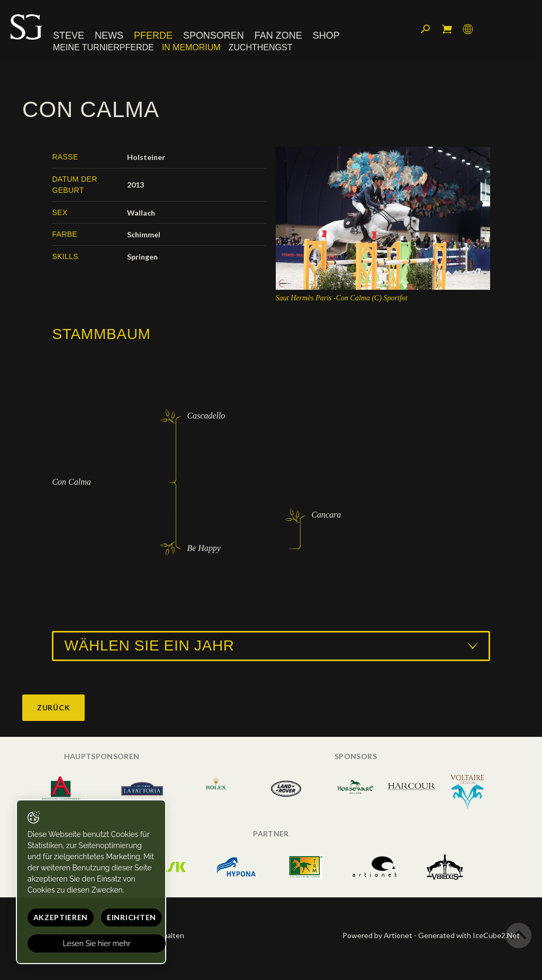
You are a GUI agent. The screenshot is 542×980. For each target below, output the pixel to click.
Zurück (53, 707)
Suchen (426, 29)
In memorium (191, 47)
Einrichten (132, 917)
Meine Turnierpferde (103, 47)
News (109, 35)
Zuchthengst (261, 47)
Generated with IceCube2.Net (469, 935)
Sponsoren (214, 35)
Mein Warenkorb (447, 29)
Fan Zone (278, 35)
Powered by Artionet (377, 935)
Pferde (153, 35)
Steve (69, 35)
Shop (326, 35)
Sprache (468, 29)
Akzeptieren (61, 917)
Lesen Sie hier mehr (97, 943)
